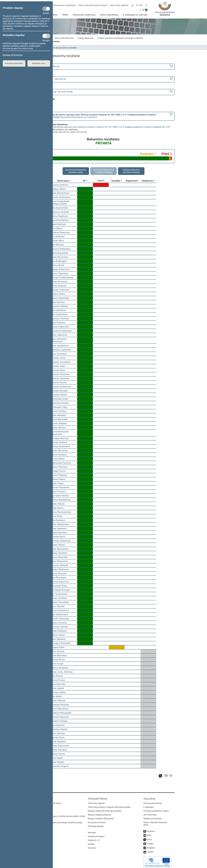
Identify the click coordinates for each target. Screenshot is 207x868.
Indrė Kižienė (57, 676)
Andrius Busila (57, 265)
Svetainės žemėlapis (96, 835)
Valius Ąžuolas (58, 651)
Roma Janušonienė (60, 346)
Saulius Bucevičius (59, 257)
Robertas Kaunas (59, 383)
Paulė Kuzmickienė (60, 403)
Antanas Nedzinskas (60, 446)
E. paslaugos (149, 805)
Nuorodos (92, 831)
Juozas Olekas (58, 459)
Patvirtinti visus (39, 63)
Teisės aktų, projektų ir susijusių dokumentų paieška (109, 805)
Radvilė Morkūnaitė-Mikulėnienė (60, 433)
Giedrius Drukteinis (60, 668)
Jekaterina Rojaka (59, 721)
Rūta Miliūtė (56, 696)
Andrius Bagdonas (59, 216)
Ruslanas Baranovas (60, 232)
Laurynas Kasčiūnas (60, 374)
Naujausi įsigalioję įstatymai (99, 813)
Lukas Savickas (58, 733)
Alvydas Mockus (58, 428)
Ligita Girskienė (58, 323)
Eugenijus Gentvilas (60, 319)
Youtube (150, 842)
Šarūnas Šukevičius (60, 582)
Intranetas (92, 846)
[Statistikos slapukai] (46, 36)
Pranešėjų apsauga (96, 824)
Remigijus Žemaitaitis (61, 643)
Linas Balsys (57, 228)
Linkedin (150, 850)
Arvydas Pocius (58, 471)
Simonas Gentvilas (59, 185)
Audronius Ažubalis (60, 212)
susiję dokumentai (61, 132)
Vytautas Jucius (58, 358)
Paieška (91, 842)
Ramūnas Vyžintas (59, 627)
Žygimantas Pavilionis (61, 463)
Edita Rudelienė (58, 520)
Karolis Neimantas (59, 451)
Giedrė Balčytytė (58, 224)
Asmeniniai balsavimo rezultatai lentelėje (103, 171)
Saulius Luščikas (59, 411)
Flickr (149, 833)
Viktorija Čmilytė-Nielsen (62, 278)
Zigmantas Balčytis (60, 220)
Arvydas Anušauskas (60, 197)
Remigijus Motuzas (60, 438)
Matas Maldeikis (58, 415)
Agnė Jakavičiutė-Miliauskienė (59, 340)
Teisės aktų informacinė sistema (93, 5)
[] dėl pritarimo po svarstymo (95, 116)
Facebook (151, 829)
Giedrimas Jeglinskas (61, 350)
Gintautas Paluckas (60, 705)
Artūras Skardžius (59, 553)
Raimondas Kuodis (59, 399)
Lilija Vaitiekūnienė (59, 615)
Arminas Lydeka (58, 692)
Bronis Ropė (56, 516)
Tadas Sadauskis (59, 528)
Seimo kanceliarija (109, 15)
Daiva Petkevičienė (59, 709)
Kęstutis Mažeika (59, 423)
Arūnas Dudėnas (58, 286)
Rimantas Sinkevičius (61, 541)
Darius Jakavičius (59, 335)
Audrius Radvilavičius (61, 500)
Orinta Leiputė (57, 688)
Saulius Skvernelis (59, 557)
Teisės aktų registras (119, 5)
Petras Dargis (57, 664)
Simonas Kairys (58, 370)
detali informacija (78, 132)
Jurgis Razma (57, 508)
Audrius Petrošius (59, 467)
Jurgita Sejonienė (59, 533)
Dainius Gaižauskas (60, 298)
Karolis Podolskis (59, 475)
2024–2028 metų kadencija (47, 66)
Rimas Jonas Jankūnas (62, 672)
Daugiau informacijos (13, 55)
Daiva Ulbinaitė (58, 606)
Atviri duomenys (150, 813)
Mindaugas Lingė (59, 407)
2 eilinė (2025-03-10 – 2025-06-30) (50, 79)
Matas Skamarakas (60, 549)
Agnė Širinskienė (58, 578)
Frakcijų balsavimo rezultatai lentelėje (131, 171)
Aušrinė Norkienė (59, 455)
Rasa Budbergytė (59, 261)
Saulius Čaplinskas (60, 273)
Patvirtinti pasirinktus (14, 63)
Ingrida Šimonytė (59, 574)
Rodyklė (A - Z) (94, 838)
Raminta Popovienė (60, 717)
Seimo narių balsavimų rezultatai (63, 48)
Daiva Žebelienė (58, 639)
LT (137, 5)
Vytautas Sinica (58, 537)
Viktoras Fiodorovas (60, 290)
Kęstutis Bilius (57, 241)
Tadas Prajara (57, 483)
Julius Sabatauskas (60, 524)
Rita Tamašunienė (59, 594)
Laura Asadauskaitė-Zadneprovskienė (60, 203)
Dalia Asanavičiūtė (59, 208)
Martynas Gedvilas (59, 306)
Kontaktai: (38, 797)
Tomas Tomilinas (59, 598)
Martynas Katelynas (60, 378)
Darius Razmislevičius (61, 512)
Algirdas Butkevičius (60, 269)
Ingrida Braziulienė (59, 253)
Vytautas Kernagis (59, 391)
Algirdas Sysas (58, 737)
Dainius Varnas (58, 754)
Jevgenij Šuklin (58, 647)
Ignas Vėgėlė (57, 758)
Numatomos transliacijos (63, 5)
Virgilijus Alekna (58, 189)
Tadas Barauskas (59, 655)
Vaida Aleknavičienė (60, 193)
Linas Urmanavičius (60, 610)
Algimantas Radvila (60, 496)
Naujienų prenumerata (152, 817)
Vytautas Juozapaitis (61, 362)
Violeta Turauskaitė (60, 602)
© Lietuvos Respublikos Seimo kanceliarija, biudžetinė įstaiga (57, 821)
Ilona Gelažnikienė (59, 314)
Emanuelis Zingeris (60, 766)
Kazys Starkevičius (59, 561)
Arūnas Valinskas (59, 750)
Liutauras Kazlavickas (61, 387)
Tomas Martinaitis (59, 419)
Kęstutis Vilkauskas (60, 619)
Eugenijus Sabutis (59, 729)
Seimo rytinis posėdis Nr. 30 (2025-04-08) (53, 92)
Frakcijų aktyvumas (86, 38)
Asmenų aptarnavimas (153, 801)
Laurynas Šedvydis (59, 565)
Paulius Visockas (59, 623)
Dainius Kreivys (58, 680)
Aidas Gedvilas (58, 302)
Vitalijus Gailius (58, 294)
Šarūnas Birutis (58, 660)
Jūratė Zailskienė (59, 631)
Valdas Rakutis (58, 504)
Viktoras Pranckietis (60, 487)
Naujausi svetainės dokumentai (101, 817)
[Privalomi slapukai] (46, 9)
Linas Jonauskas (59, 354)
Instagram (151, 846)
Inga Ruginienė (58, 725)
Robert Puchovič (58, 492)
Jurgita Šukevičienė (60, 746)
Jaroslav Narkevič (59, 442)
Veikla (65, 15)
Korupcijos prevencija (97, 821)
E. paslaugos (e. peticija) (135, 15)
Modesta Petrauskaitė (61, 713)
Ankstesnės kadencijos (84, 15)
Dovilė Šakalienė (58, 742)
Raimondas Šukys (59, 586)
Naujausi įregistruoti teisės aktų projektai (105, 809)
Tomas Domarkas (59, 282)
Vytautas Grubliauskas (61, 331)
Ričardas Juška (58, 366)
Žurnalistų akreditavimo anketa (156, 809)
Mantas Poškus (58, 479)
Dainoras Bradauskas (61, 249)
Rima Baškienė (58, 237)
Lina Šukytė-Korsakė (60, 590)
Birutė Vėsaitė (57, 762)
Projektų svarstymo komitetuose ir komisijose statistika (120, 38)
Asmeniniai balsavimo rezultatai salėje (76, 171)
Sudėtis (54, 15)
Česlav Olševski (58, 701)
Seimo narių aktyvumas (64, 38)
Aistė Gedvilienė (58, 310)
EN (141, 5)
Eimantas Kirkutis (59, 395)
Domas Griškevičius (60, 327)
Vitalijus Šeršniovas (60, 569)
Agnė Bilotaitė (57, 245)
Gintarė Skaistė (58, 545)
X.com (149, 838)
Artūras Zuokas (58, 635)
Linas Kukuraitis (58, 684)
